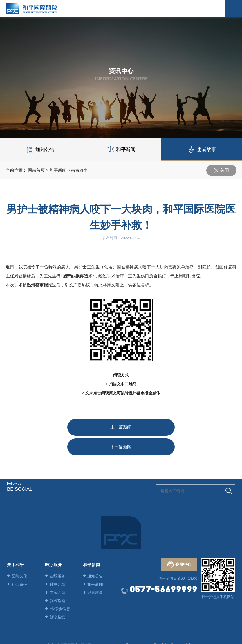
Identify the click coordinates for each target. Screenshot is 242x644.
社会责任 (17, 564)
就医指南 (55, 581)
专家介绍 (55, 573)
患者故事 (79, 170)
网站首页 (36, 170)
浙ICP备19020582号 (141, 625)
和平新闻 (58, 170)
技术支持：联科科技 (176, 625)
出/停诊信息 (58, 589)
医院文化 (17, 556)
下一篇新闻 (170, 427)
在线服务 (55, 556)
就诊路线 (55, 597)
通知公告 (93, 556)
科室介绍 (55, 564)
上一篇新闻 (72, 427)
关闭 (225, 170)
